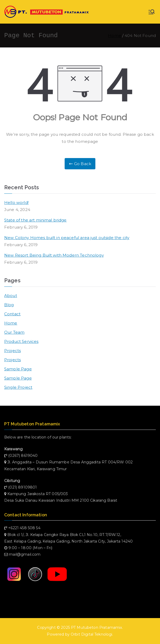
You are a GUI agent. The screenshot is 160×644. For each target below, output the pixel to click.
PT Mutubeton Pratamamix (96, 627)
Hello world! (16, 202)
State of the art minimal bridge (35, 220)
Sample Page (18, 369)
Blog (9, 305)
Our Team (14, 332)
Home (11, 323)
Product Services (21, 341)
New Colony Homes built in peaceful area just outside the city (67, 238)
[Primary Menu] (152, 12)
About (11, 296)
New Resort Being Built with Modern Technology (54, 255)
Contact (12, 314)
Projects (12, 351)
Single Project (18, 387)
